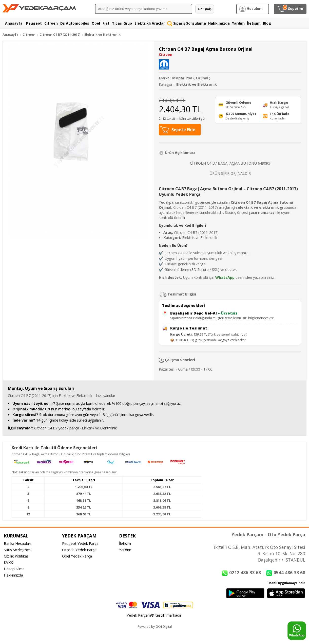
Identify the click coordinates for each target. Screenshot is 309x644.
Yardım (125, 550)
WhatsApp (225, 277)
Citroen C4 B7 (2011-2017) (60, 34)
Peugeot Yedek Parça (80, 543)
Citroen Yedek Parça (79, 550)
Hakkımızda (13, 575)
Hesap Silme (14, 569)
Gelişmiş (205, 9)
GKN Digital (164, 627)
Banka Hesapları (17, 543)
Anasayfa (11, 34)
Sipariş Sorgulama (187, 23)
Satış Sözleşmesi (18, 550)
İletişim (125, 543)
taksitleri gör (196, 118)
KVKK (8, 562)
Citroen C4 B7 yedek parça (57, 428)
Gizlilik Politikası (17, 556)
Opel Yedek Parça (77, 556)
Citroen (29, 34)
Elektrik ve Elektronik (102, 34)
